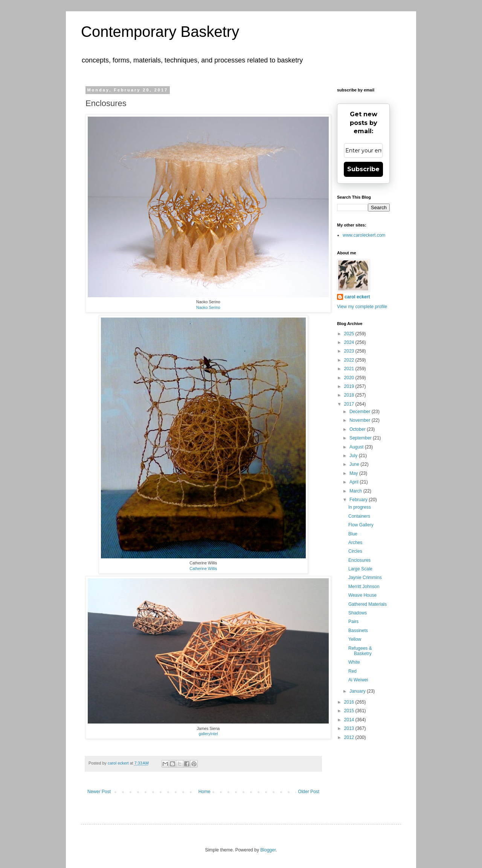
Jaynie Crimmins (365, 578)
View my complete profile (362, 307)
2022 (350, 360)
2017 (350, 404)
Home (204, 792)
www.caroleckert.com (364, 235)
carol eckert (357, 297)
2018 (350, 395)
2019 (350, 386)
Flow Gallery (361, 525)
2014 (350, 720)
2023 (350, 351)
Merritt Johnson (364, 587)
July (354, 456)
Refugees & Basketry (360, 651)
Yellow (355, 639)
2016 (350, 702)
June (355, 464)
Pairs (353, 622)
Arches (355, 543)
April (355, 482)
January (358, 691)
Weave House (362, 595)
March (356, 491)
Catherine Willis (203, 569)
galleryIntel (208, 734)
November (361, 420)
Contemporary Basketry (160, 32)
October (358, 429)
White (354, 662)
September (361, 438)
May (354, 473)
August (357, 447)
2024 (350, 342)
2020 (350, 378)
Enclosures (359, 560)
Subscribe (363, 169)
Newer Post (99, 792)
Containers (359, 516)
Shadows (358, 613)
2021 (350, 369)
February (359, 500)
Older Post (309, 792)
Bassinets (358, 631)
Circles (355, 551)
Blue (353, 534)
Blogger (268, 850)
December (361, 412)
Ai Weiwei (358, 680)
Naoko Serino (208, 307)
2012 (350, 737)
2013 (350, 728)
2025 (350, 334)
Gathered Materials (368, 604)
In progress (360, 507)
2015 (350, 711)
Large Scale (360, 569)
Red (352, 671)
